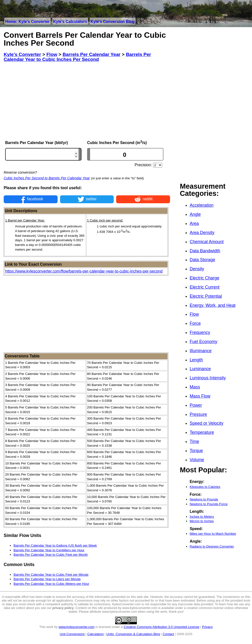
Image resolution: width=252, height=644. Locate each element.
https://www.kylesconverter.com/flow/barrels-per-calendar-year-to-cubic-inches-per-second (84, 271)
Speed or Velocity (207, 423)
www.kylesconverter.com (77, 627)
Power (196, 405)
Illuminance (201, 351)
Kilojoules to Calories (205, 487)
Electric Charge (205, 278)
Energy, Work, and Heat (213, 305)
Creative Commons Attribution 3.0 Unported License (161, 627)
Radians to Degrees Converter (212, 546)
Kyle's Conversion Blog (113, 22)
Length (196, 360)
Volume (197, 460)
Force (195, 323)
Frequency (200, 332)
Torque (196, 451)
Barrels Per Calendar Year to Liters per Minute (47, 579)
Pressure (198, 414)
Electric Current (205, 287)
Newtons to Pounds (204, 499)
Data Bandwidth (205, 251)
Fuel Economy (204, 342)
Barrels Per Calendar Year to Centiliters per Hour (49, 550)
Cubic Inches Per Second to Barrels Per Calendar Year (47, 178)
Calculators (96, 634)
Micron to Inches (202, 521)
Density (197, 269)
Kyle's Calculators (70, 22)
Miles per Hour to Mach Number (213, 534)
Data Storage (203, 260)
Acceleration (202, 205)
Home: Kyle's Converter (27, 22)
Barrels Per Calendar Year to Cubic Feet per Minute (51, 575)
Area (194, 223)
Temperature (202, 432)
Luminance (200, 369)
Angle (195, 214)
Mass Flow (200, 396)
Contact (168, 634)
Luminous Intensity (208, 378)
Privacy (207, 627)
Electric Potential (206, 296)
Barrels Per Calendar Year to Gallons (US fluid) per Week (55, 545)
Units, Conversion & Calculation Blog (133, 634)
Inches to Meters (202, 517)
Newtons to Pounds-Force (209, 504)
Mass (195, 387)
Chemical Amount (207, 242)
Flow (194, 314)
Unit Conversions (72, 634)
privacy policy (63, 608)
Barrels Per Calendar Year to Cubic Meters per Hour (51, 584)
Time (194, 442)
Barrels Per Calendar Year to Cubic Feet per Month (51, 555)
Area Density (202, 233)
